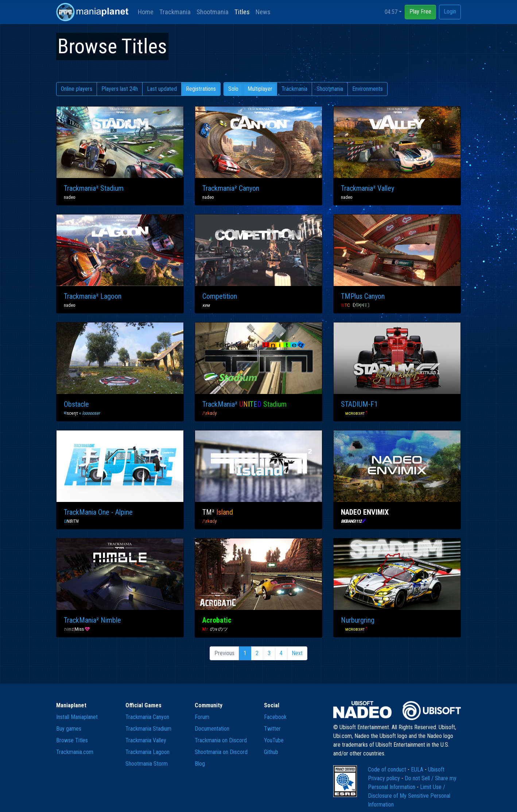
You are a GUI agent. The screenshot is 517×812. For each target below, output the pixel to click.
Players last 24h (120, 89)
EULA (418, 770)
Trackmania (175, 12)
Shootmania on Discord (221, 752)
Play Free (420, 11)
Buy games (69, 729)
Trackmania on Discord (221, 740)
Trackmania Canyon (147, 717)
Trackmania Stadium (148, 729)
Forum (202, 717)
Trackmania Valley (146, 740)
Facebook (275, 717)
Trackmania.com (75, 752)
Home (146, 12)
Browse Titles (72, 740)
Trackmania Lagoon (147, 752)
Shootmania (213, 12)
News (263, 12)
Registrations (201, 89)
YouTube (274, 740)
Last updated (162, 89)
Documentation (212, 729)
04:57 (391, 12)
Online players (77, 89)
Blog (200, 764)
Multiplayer (260, 89)
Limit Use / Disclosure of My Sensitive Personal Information (409, 796)
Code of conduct (388, 770)
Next (297, 653)
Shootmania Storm (147, 764)
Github (271, 752)
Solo (233, 89)
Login (450, 11)
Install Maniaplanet (77, 717)
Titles (242, 12)
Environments (368, 89)
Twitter (272, 729)
